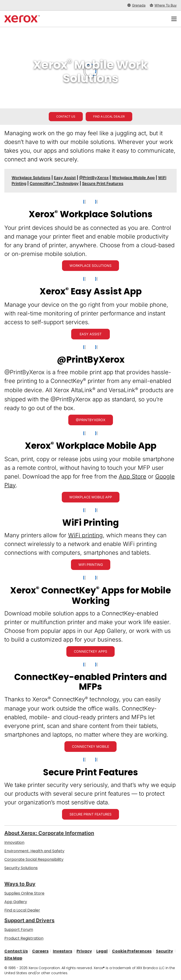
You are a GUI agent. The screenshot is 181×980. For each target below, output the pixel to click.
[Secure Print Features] (90, 814)
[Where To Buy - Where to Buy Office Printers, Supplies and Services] (163, 5)
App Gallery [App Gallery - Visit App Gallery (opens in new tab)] (16, 902)
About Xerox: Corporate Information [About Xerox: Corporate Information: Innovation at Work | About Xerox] (49, 833)
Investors (63, 951)
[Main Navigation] (174, 19)
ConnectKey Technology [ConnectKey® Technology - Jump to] (54, 183)
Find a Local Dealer (22, 910)
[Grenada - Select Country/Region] (136, 5)
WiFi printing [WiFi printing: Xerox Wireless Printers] (85, 535)
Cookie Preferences (132, 951)
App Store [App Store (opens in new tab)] (132, 476)
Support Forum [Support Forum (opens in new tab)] (19, 930)
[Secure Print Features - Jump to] (103, 183)
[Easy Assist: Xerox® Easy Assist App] (90, 334)
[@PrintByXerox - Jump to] (94, 178)
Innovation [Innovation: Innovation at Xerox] (14, 842)
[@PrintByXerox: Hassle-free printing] (91, 420)
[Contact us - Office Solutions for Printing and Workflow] (66, 117)
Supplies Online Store (24, 893)
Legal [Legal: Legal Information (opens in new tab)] (102, 951)
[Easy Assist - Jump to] (65, 178)
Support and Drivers (29, 920)
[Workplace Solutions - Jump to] (31, 178)
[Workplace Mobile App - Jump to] (133, 178)
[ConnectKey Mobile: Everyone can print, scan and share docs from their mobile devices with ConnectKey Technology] (90, 747)
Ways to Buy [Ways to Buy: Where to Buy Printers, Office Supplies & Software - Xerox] (20, 884)
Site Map (13, 958)
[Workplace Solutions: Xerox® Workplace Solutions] (90, 266)
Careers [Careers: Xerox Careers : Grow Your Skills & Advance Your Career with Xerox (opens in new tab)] (40, 951)
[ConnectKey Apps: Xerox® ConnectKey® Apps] (90, 651)
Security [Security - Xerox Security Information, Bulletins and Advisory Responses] (164, 951)
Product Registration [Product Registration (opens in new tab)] (24, 938)
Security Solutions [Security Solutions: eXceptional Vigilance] (21, 868)
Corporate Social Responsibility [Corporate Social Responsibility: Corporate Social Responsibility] (34, 859)
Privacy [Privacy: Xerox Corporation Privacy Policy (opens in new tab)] (84, 951)
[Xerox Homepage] (22, 19)
